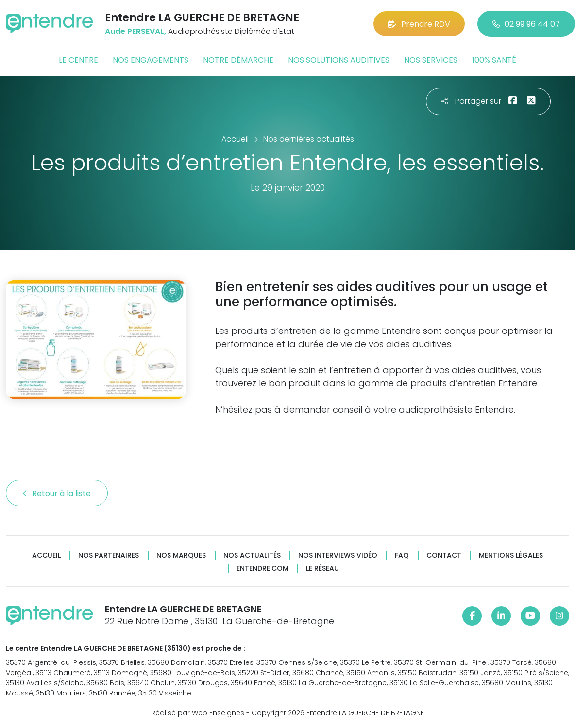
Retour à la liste (57, 493)
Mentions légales (511, 555)
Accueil (46, 555)
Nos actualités (252, 555)
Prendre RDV (419, 24)
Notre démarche (238, 60)
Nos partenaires (109, 555)
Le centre (78, 60)
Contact (444, 555)
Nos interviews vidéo (338, 555)
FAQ (402, 555)
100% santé (494, 60)
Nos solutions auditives (339, 60)
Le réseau (322, 569)
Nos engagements (151, 60)
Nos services (431, 60)
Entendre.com (262, 569)
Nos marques (181, 555)
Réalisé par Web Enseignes (198, 713)
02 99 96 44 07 (526, 24)
